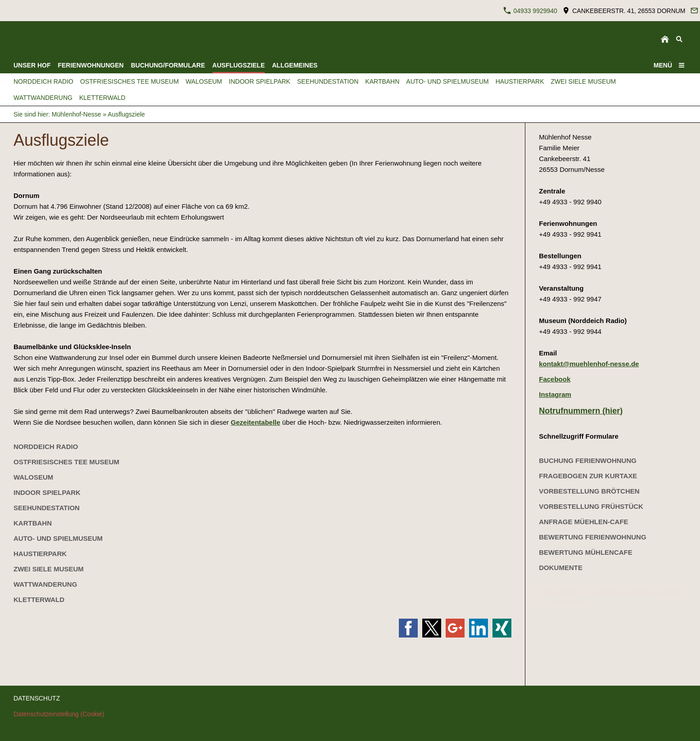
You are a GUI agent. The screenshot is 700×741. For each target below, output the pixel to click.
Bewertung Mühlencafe (586, 552)
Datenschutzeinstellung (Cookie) (59, 714)
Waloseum (33, 477)
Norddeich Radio (46, 447)
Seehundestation (47, 508)
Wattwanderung (45, 584)
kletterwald (39, 600)
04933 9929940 (530, 11)
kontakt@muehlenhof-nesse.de (589, 364)
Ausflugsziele (126, 114)
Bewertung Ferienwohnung (592, 537)
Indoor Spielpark (47, 492)
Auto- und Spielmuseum (58, 538)
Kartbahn (33, 523)
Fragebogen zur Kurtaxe (588, 476)
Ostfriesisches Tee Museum (66, 462)
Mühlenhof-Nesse (77, 114)
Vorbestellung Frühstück (591, 506)
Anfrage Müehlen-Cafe (583, 522)
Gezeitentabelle (256, 422)
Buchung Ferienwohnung (588, 460)
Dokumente (561, 568)
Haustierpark (40, 554)
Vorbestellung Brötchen (589, 491)
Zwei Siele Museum (49, 569)
